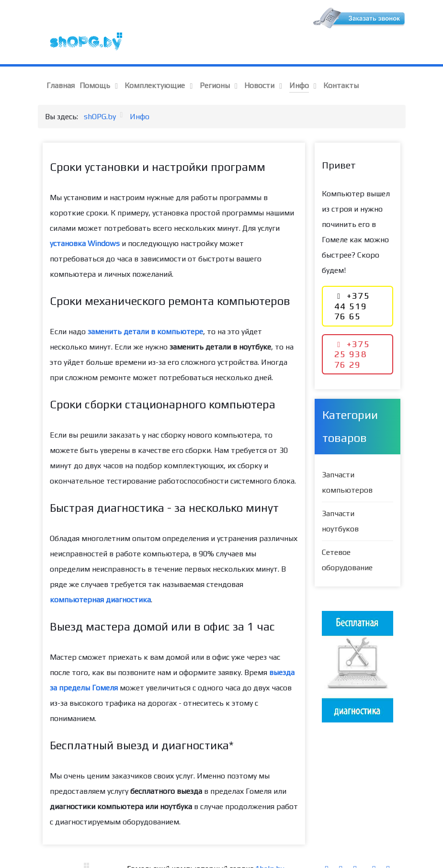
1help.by (270, 848)
